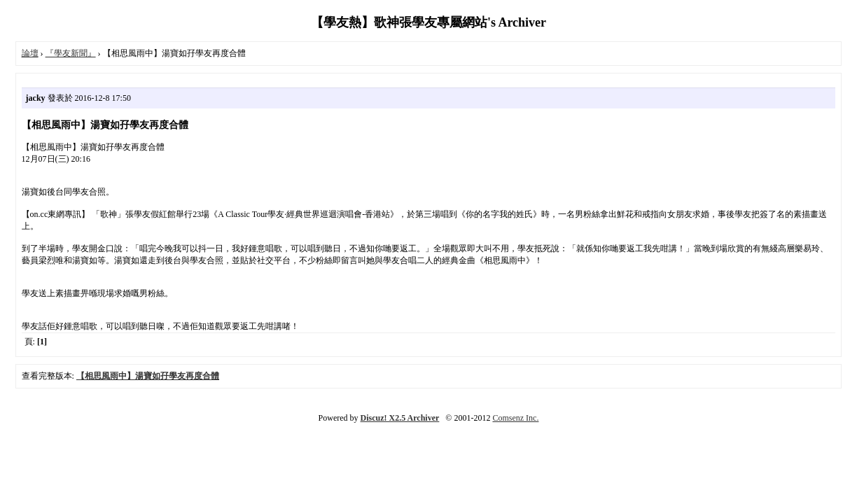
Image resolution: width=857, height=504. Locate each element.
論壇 (30, 53)
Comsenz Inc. (515, 418)
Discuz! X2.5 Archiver (400, 418)
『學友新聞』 (71, 53)
